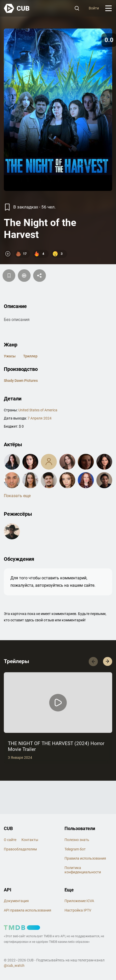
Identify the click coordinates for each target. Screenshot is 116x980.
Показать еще (17, 496)
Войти (94, 8)
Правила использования (85, 858)
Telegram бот (75, 849)
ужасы (10, 356)
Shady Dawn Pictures (21, 381)
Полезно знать (77, 840)
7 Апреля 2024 (40, 418)
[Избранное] (9, 276)
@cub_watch (14, 965)
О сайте (10, 840)
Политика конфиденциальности (83, 870)
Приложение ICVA (79, 901)
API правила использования (28, 910)
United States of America (38, 410)
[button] (108, 662)
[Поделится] (40, 276)
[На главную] (17, 8)
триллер (30, 356)
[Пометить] (24, 276)
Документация (16, 901)
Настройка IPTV (78, 910)
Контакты (30, 840)
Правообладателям (20, 849)
